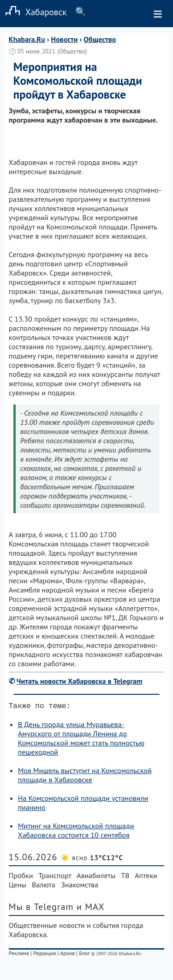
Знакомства (80, 886)
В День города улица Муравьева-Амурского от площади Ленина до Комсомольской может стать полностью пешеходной (81, 740)
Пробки (21, 877)
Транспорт (55, 877)
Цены (18, 886)
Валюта (44, 886)
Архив (67, 955)
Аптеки (146, 877)
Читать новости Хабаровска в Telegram (80, 681)
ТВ (125, 877)
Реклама (19, 955)
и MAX (91, 909)
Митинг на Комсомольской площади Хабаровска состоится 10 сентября (76, 832)
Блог (84, 955)
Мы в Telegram (41, 909)
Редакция (45, 955)
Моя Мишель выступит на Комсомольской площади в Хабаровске (85, 777)
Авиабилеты (96, 877)
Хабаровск (33, 12)
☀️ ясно (92, 860)
